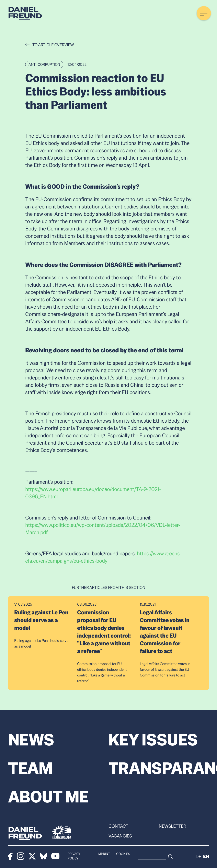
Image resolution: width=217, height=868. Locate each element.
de (198, 856)
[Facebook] (10, 856)
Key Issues (153, 740)
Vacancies (120, 836)
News (31, 740)
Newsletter (173, 826)
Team (31, 768)
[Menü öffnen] (204, 13)
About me (48, 797)
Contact (118, 826)
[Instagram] (21, 856)
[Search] (184, 856)
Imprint (105, 856)
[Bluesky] (44, 856)
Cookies (124, 856)
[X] (32, 856)
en (206, 856)
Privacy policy (80, 856)
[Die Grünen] (62, 832)
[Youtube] (56, 856)
